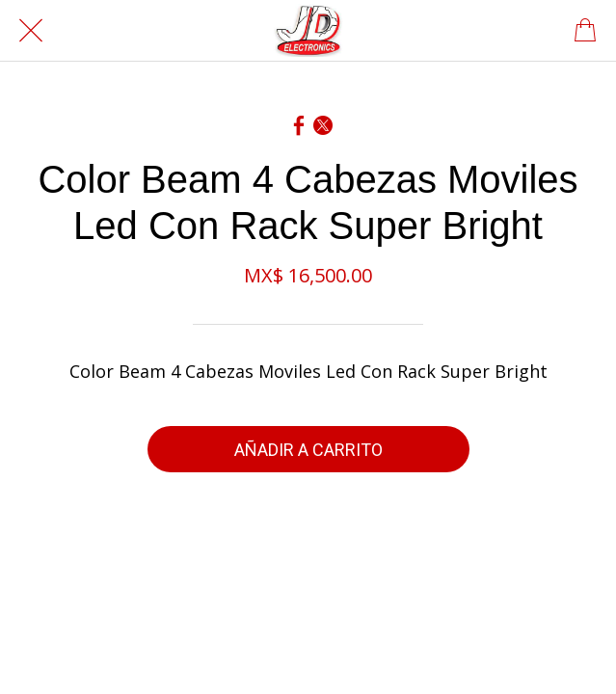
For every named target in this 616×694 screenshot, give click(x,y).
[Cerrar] (31, 31)
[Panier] (585, 31)
